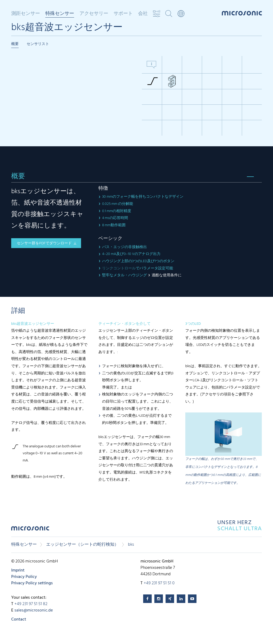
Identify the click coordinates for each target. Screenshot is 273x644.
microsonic (30, 530)
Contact (19, 619)
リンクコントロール (119, 268)
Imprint (18, 570)
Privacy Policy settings (32, 583)
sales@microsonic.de (34, 610)
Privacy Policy (24, 577)
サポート (123, 14)
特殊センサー (60, 14)
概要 (15, 44)
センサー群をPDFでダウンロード (44, 243)
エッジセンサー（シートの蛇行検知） (82, 545)
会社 (143, 14)
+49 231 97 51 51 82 (31, 604)
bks (131, 545)
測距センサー (26, 14)
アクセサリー (94, 14)
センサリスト (38, 44)
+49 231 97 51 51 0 (159, 583)
